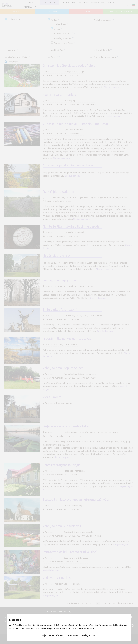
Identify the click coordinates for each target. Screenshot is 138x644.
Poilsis (56, 20)
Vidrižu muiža (52, 397)
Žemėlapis (13, 62)
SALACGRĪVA (52, 11)
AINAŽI (17, 11)
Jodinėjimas (61, 24)
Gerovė (56, 57)
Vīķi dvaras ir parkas (57, 578)
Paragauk (69, 2)
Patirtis (50, 2)
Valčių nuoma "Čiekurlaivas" (62, 526)
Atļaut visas (72, 635)
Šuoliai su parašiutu (64, 43)
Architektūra (58, 50)
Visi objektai (14, 19)
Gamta (13, 50)
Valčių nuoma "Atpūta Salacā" (64, 368)
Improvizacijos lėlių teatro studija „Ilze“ (70, 552)
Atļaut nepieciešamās (52, 635)
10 (114, 603)
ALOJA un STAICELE (121, 11)
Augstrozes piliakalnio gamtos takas (68, 165)
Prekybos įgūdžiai (104, 20)
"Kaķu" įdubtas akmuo (58, 192)
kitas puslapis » (126, 603)
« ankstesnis (73, 603)
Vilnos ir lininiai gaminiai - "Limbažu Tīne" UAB (75, 124)
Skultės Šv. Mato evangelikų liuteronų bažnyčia (76, 499)
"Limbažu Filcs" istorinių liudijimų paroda (71, 226)
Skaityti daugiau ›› (113, 87)
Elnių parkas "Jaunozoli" (60, 309)
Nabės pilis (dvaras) (56, 255)
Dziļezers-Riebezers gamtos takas (66, 426)
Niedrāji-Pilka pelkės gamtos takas (67, 339)
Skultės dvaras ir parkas (59, 95)
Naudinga (108, 2)
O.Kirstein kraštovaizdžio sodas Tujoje (69, 65)
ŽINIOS (30, 2)
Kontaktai (30, 7)
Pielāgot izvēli (89, 635)
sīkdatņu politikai (86, 628)
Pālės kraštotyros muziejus (61, 465)
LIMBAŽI (86, 11)
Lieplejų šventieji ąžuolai (60, 280)
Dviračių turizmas (64, 38)
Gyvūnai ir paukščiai (19, 57)
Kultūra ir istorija (103, 50)
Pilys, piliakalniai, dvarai (106, 57)
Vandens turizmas (64, 34)
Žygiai (58, 29)
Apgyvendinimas (88, 2)
